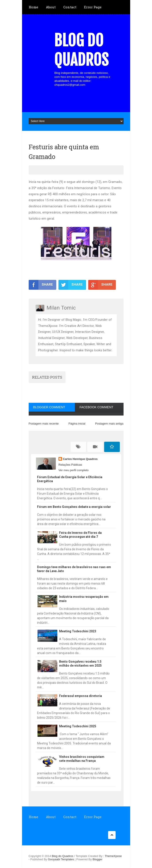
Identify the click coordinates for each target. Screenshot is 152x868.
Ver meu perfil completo (74, 470)
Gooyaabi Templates (61, 859)
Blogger (98, 859)
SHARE (41, 285)
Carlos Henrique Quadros (80, 459)
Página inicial (77, 424)
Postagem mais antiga (109, 424)
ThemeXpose (113, 856)
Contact (70, 7)
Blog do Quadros (81, 50)
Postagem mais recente (44, 424)
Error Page (93, 7)
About (51, 7)
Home (33, 7)
